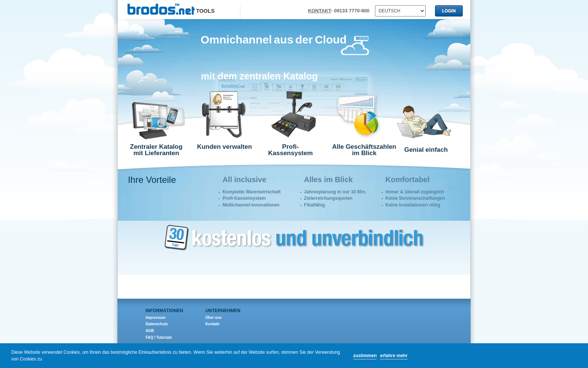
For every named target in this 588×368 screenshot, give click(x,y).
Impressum (155, 318)
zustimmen (365, 356)
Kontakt (212, 324)
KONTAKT (319, 11)
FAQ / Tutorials (159, 337)
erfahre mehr (394, 356)
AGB (150, 331)
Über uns (214, 318)
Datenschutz (157, 324)
